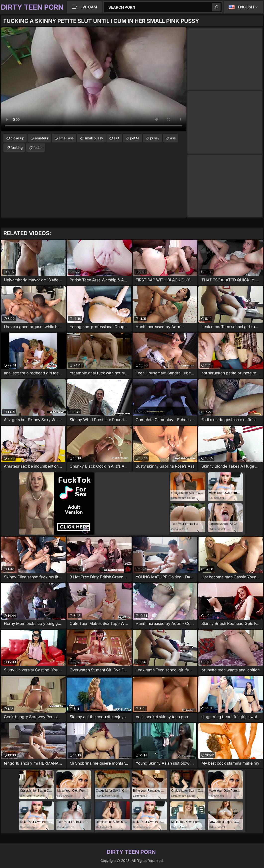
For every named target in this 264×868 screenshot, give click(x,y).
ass (173, 138)
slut (117, 138)
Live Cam (88, 7)
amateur (42, 138)
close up (17, 138)
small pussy (94, 138)
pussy (155, 138)
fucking (17, 147)
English (246, 7)
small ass (66, 138)
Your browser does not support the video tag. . (94, 79)
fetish (38, 147)
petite (135, 138)
